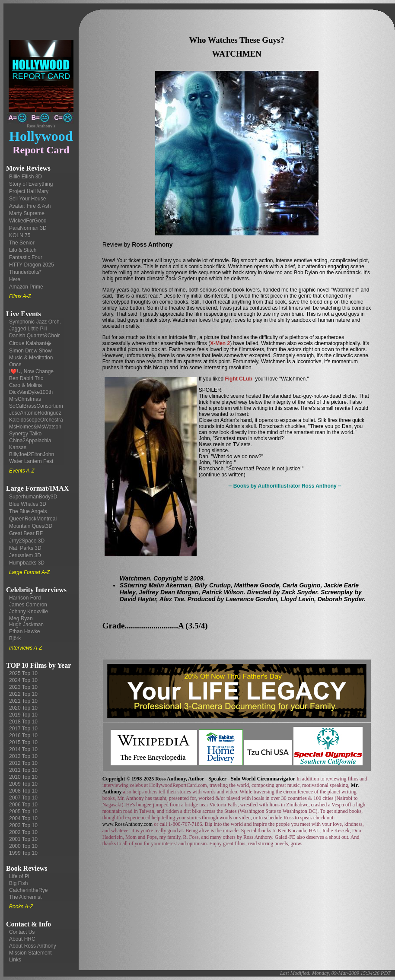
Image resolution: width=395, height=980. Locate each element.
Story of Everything (31, 184)
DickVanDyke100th (31, 392)
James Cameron (28, 605)
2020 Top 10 (23, 708)
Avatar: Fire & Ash (30, 206)
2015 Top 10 (23, 742)
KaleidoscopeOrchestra (36, 420)
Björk (15, 638)
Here (15, 279)
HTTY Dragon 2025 (32, 265)
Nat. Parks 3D (25, 548)
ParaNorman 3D (28, 228)
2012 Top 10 (23, 763)
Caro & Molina (25, 385)
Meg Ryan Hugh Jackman (26, 622)
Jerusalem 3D (25, 555)
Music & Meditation (31, 358)
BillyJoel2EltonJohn (32, 454)
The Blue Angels (28, 511)
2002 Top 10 (23, 832)
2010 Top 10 (23, 777)
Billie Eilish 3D (25, 177)
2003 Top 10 (23, 825)
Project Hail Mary (29, 191)
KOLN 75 (20, 235)
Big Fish (18, 883)
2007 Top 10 (23, 798)
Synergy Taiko (25, 434)
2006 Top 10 (23, 805)
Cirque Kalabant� (30, 343)
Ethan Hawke (24, 631)
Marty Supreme (27, 213)
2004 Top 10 (23, 818)
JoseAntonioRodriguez (35, 413)
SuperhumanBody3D (33, 497)
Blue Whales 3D (28, 504)
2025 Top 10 (23, 673)
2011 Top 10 (23, 770)
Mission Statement (30, 953)
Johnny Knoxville (29, 612)
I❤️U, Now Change (31, 371)
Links (15, 960)
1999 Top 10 (23, 853)
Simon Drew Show (30, 351)
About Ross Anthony (33, 946)
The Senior (22, 243)
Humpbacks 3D (27, 563)
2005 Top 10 (23, 812)
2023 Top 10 (23, 687)
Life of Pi (19, 876)
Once (15, 365)
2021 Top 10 (23, 701)
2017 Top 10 (23, 729)
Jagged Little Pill (28, 329)
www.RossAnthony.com (127, 824)
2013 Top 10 (23, 756)
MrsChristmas (25, 399)
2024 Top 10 (23, 680)
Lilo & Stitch (23, 250)
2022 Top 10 (23, 694)
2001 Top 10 (23, 839)
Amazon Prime (26, 287)
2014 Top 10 (23, 749)
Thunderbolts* (25, 272)
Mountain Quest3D (31, 526)
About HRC (22, 939)
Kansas (18, 447)
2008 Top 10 (23, 791)
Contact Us (22, 932)
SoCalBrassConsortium (36, 406)
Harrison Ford (25, 598)
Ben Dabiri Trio (26, 378)
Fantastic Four (26, 257)
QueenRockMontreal (33, 519)
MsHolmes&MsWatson (35, 427)
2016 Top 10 (23, 736)
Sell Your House (27, 199)
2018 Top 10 (23, 722)
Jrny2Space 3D (27, 541)
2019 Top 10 (23, 715)
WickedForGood (28, 221)
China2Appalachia (30, 441)
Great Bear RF (26, 533)
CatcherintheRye (28, 890)
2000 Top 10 (23, 846)
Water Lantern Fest (31, 461)
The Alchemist (25, 897)
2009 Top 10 (23, 784)
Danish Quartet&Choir (34, 336)
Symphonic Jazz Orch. (35, 322)
